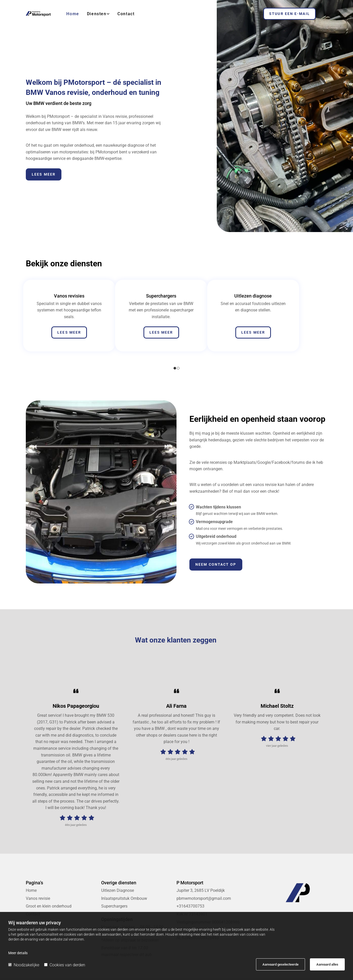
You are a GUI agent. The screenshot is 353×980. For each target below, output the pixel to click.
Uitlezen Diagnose (118, 890)
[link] (94, 14)
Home (73, 14)
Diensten (97, 14)
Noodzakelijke (24, 965)
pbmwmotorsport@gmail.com (204, 898)
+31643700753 (190, 906)
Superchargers (114, 906)
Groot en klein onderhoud (49, 906)
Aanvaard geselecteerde (280, 964)
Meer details (18, 953)
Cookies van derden (65, 965)
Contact (126, 14)
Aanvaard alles (327, 964)
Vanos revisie (38, 898)
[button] (290, 14)
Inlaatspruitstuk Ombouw (124, 898)
